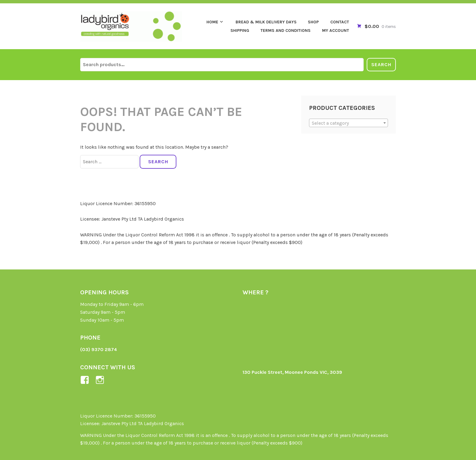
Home (212, 22)
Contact (340, 22)
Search (381, 64)
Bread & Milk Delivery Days (266, 22)
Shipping (240, 30)
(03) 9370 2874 (99, 349)
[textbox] (349, 123)
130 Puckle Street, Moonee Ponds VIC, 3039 (292, 372)
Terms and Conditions (286, 30)
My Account (336, 30)
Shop (313, 22)
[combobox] (349, 123)
